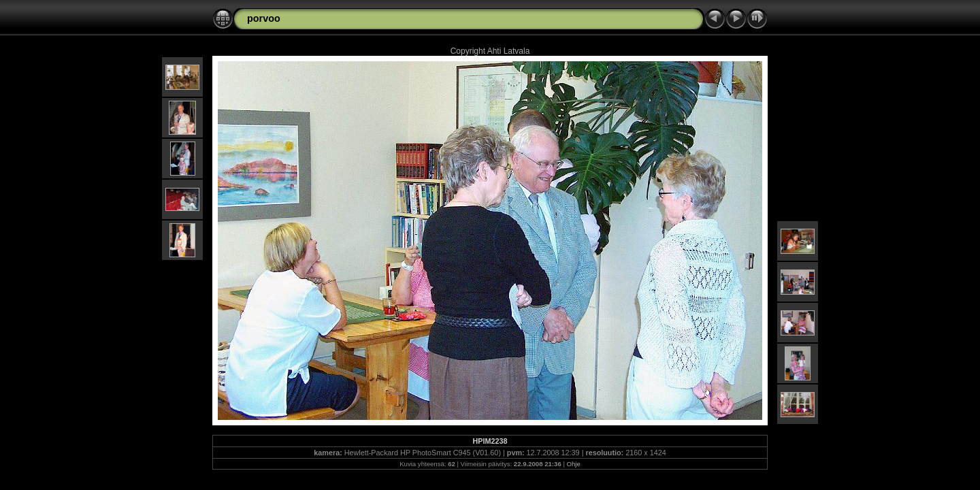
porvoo (264, 18)
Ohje (574, 464)
